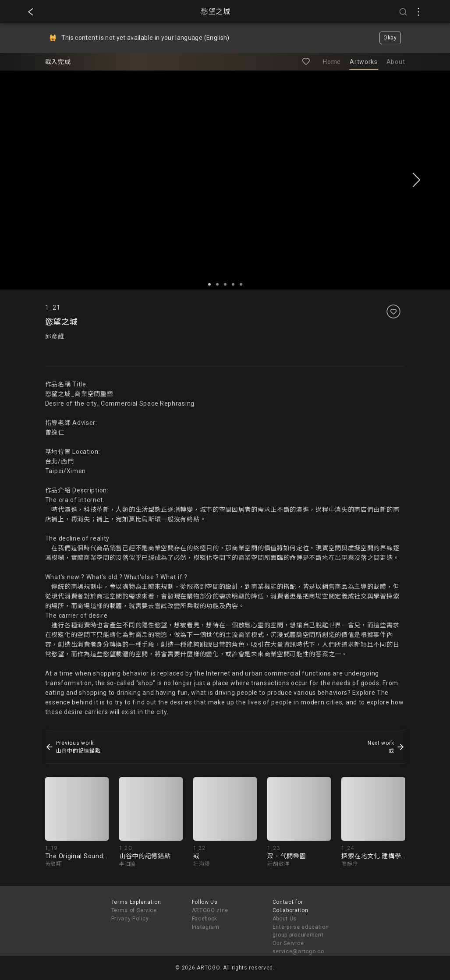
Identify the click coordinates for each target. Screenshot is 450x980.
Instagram (206, 927)
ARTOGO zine (210, 910)
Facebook (205, 919)
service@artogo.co (298, 952)
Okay (390, 38)
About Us (285, 919)
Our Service (288, 943)
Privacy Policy (130, 919)
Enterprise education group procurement (301, 931)
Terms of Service (134, 910)
